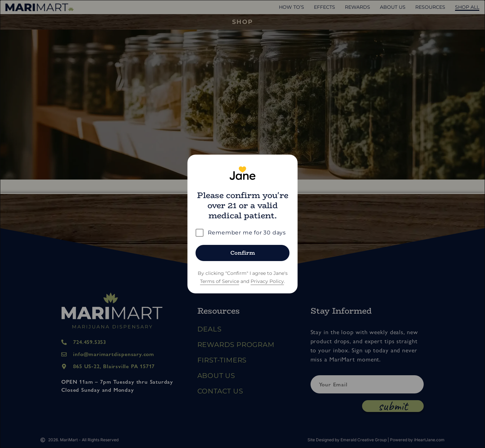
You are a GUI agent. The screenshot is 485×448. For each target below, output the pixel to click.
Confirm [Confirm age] (243, 253)
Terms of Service (220, 281)
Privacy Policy (267, 281)
